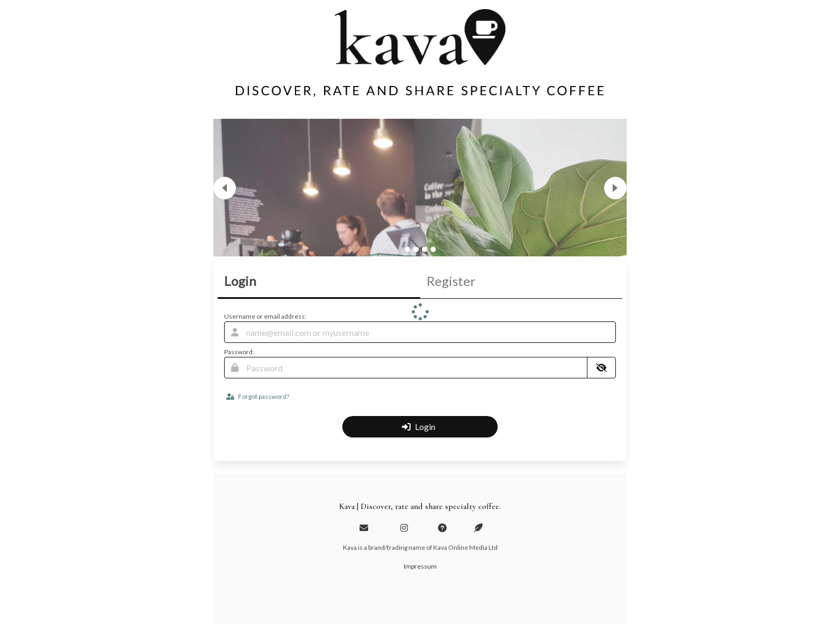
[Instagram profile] (404, 528)
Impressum (420, 566)
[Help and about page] (442, 528)
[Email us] (364, 528)
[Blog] (478, 528)
